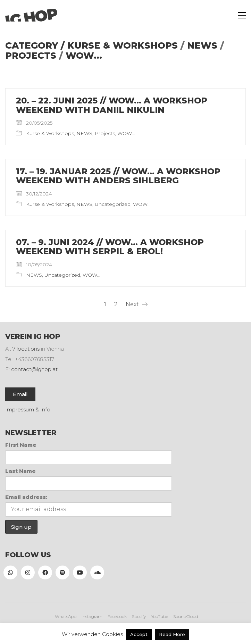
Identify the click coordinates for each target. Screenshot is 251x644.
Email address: (26, 497)
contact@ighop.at (34, 369)
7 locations (26, 349)
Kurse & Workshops (123, 46)
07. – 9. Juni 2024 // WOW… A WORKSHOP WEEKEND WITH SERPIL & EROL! (110, 247)
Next (137, 304)
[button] (242, 15)
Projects (31, 56)
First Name (21, 445)
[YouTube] (80, 572)
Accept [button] (139, 634)
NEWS (202, 46)
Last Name (20, 471)
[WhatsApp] (10, 572)
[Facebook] (45, 572)
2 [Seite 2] (116, 304)
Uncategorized (113, 204)
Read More (172, 634)
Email (20, 394)
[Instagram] (28, 572)
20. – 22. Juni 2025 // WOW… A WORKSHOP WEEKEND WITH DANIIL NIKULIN (112, 105)
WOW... (84, 56)
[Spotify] (62, 572)
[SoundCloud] (97, 572)
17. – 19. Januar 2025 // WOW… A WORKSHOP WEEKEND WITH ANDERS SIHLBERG (118, 176)
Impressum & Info (28, 409)
